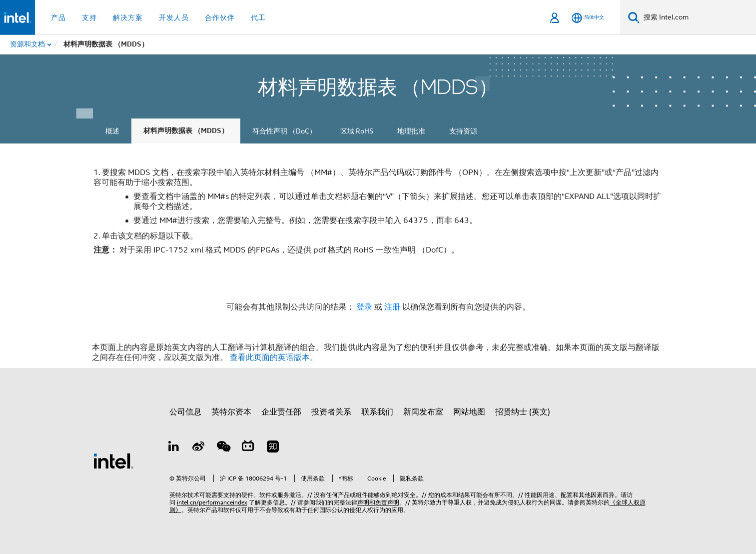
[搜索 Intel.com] (698, 17)
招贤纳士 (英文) (523, 412)
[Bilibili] (248, 448)
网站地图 (469, 412)
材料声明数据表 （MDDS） (186, 131)
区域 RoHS (357, 131)
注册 (393, 307)
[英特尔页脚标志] (113, 460)
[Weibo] (198, 448)
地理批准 (411, 131)
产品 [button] (58, 17)
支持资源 (463, 131)
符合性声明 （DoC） (284, 131)
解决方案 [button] (128, 17)
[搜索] (634, 17)
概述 (112, 131)
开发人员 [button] (174, 17)
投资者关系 (331, 412)
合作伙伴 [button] (220, 17)
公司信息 (185, 412)
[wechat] (223, 448)
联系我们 (377, 412)
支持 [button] (89, 17)
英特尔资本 (231, 412)
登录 (364, 307)
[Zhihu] (273, 448)
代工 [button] (258, 17)
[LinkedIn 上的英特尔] (174, 448)
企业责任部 (281, 412)
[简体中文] (588, 18)
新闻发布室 (423, 412)
